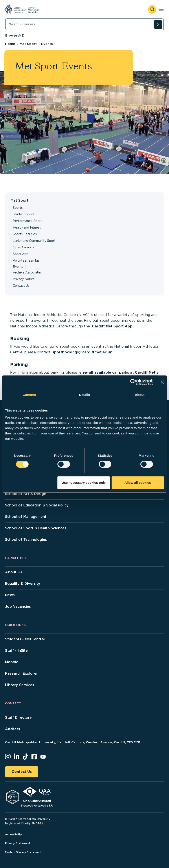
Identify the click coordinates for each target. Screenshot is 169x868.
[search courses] (158, 24)
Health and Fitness (27, 227)
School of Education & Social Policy (37, 505)
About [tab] (140, 395)
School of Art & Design (26, 494)
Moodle (12, 662)
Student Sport (23, 214)
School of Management (26, 517)
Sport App (21, 254)
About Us (14, 572)
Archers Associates (27, 272)
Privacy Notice (24, 279)
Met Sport (28, 44)
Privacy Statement (18, 843)
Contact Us (21, 286)
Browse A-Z (15, 35)
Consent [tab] (29, 395)
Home (10, 44)
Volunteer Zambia (26, 260)
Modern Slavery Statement (23, 852)
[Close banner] (162, 382)
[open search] (152, 9)
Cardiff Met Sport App (112, 326)
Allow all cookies (138, 483)
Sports (18, 208)
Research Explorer (21, 673)
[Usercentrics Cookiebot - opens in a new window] (133, 382)
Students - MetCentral (25, 639)
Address (13, 729)
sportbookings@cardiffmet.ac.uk (82, 352)
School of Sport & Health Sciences (36, 528)
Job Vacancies (18, 607)
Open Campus (23, 247)
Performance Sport (27, 221)
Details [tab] (84, 395)
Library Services (20, 685)
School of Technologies (26, 540)
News (10, 595)
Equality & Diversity (23, 584)
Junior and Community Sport (34, 241)
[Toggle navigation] (161, 9)
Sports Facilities (25, 234)
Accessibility (13, 834)
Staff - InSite (16, 651)
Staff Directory (18, 717)
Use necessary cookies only (84, 483)
